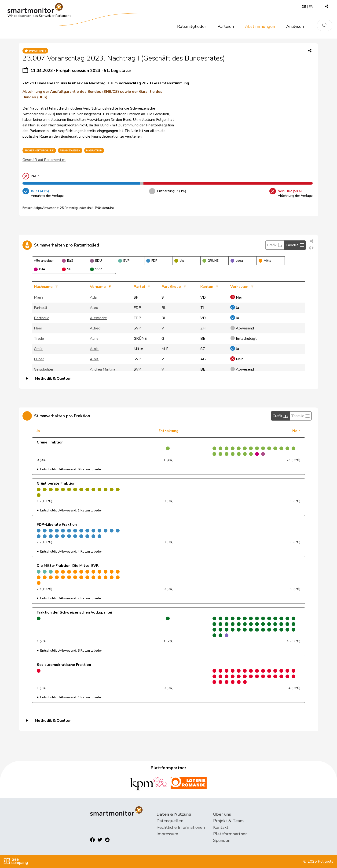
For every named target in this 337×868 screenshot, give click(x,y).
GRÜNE (211, 261)
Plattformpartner (230, 834)
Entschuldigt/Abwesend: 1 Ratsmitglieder (71, 510)
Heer (38, 328)
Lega (237, 261)
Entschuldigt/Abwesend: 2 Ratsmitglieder (71, 598)
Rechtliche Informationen (181, 827)
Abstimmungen (260, 26)
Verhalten (239, 287)
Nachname (43, 287)
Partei (139, 287)
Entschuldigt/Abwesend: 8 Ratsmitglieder (71, 651)
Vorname (98, 287)
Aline (94, 339)
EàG (68, 261)
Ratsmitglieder (192, 26)
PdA (40, 269)
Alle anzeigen (44, 261)
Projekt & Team (228, 821)
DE (304, 7)
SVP (96, 269)
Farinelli (40, 308)
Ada (93, 297)
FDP (152, 261)
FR (311, 7)
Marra (39, 297)
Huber (39, 359)
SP (67, 269)
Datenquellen (170, 821)
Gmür (38, 349)
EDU (96, 261)
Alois (94, 349)
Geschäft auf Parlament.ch (44, 160)
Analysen (295, 26)
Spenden (222, 840)
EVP (124, 261)
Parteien (226, 26)
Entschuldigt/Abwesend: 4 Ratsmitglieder (71, 552)
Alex (94, 308)
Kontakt (221, 827)
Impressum (167, 834)
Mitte (265, 261)
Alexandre (98, 318)
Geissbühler (44, 369)
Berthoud (42, 318)
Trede (39, 339)
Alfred (95, 328)
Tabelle (295, 245)
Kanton (207, 287)
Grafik (275, 245)
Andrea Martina (103, 369)
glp (179, 261)
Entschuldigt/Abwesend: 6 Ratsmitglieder (71, 469)
